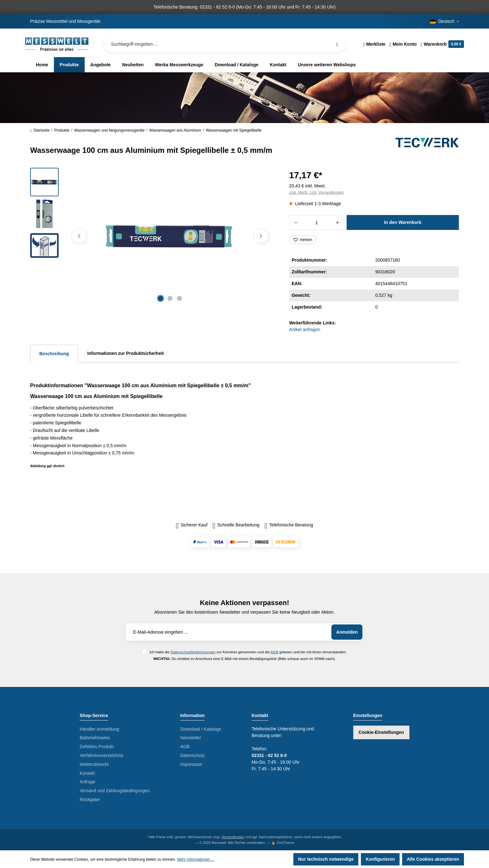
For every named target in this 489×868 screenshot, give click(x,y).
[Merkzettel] (374, 44)
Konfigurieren (380, 859)
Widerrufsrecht (94, 764)
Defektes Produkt (97, 747)
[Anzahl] (317, 223)
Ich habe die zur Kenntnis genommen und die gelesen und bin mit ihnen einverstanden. (248, 652)
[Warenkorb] (441, 44)
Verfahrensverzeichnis (101, 755)
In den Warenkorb (403, 222)
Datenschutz (192, 755)
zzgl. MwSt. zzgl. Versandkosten (316, 193)
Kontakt (87, 773)
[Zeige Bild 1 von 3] (160, 298)
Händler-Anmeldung (99, 729)
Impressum (191, 764)
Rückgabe (90, 799)
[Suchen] (337, 44)
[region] (152, 236)
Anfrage (87, 782)
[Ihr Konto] (403, 44)
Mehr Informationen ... (196, 859)
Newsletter (191, 738)
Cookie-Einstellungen (381, 732)
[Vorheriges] (79, 236)
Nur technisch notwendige (326, 859)
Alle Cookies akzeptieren (433, 859)
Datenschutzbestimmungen (193, 652)
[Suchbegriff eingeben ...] (225, 44)
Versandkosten (233, 837)
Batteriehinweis (95, 738)
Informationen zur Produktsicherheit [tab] (125, 353)
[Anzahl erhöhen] (338, 223)
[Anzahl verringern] (296, 223)
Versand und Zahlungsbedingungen (115, 791)
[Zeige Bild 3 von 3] (179, 298)
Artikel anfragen (305, 330)
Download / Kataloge (201, 729)
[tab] (54, 354)
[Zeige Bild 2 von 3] (170, 298)
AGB (274, 652)
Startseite (40, 130)
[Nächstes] (261, 236)
